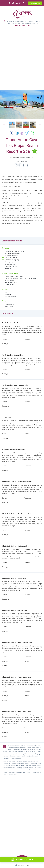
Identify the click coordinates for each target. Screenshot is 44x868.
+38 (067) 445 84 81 (22, 26)
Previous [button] (4, 125)
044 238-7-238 (23, 865)
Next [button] (40, 125)
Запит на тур (35, 3)
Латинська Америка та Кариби (20, 157)
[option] (22, 105)
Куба (32, 157)
